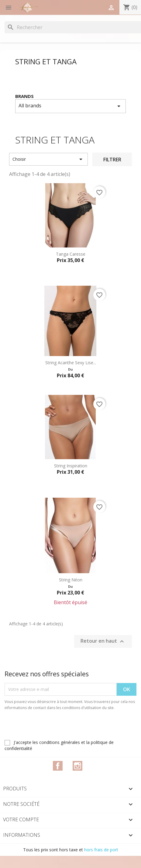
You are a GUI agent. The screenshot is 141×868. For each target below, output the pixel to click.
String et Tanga (46, 61)
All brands (70, 106)
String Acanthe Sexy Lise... (71, 363)
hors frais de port (101, 850)
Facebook (58, 766)
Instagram (77, 766)
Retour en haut (103, 641)
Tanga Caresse (71, 254)
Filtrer (112, 160)
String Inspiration (71, 466)
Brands (24, 96)
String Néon (71, 580)
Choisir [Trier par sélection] (48, 159)
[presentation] (55, 728)
